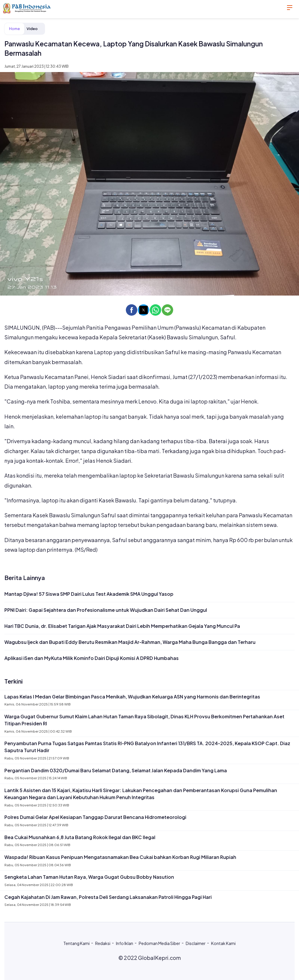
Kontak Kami (223, 943)
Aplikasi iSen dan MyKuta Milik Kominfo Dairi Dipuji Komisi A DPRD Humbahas (92, 658)
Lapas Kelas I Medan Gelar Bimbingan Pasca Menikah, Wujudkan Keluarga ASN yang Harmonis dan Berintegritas (132, 697)
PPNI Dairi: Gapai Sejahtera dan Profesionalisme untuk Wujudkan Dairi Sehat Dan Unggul (106, 610)
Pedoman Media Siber (159, 943)
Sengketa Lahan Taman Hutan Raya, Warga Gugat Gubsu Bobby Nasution (89, 877)
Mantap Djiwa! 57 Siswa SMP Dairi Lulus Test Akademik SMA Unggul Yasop (89, 594)
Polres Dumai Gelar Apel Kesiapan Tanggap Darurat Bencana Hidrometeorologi (95, 817)
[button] (132, 310)
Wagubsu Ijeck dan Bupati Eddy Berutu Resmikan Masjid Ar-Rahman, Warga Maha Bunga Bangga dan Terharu (130, 642)
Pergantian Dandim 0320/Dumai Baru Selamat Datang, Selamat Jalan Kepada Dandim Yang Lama (116, 770)
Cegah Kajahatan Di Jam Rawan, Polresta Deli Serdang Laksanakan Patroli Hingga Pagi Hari (108, 897)
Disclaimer (196, 943)
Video (32, 29)
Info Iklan (125, 943)
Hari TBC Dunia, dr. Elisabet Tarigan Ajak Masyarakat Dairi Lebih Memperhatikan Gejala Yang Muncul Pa (122, 626)
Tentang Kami (77, 943)
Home (14, 29)
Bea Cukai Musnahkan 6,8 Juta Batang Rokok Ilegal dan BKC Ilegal (80, 837)
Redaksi (103, 943)
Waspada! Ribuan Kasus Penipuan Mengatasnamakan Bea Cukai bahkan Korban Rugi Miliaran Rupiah (120, 857)
